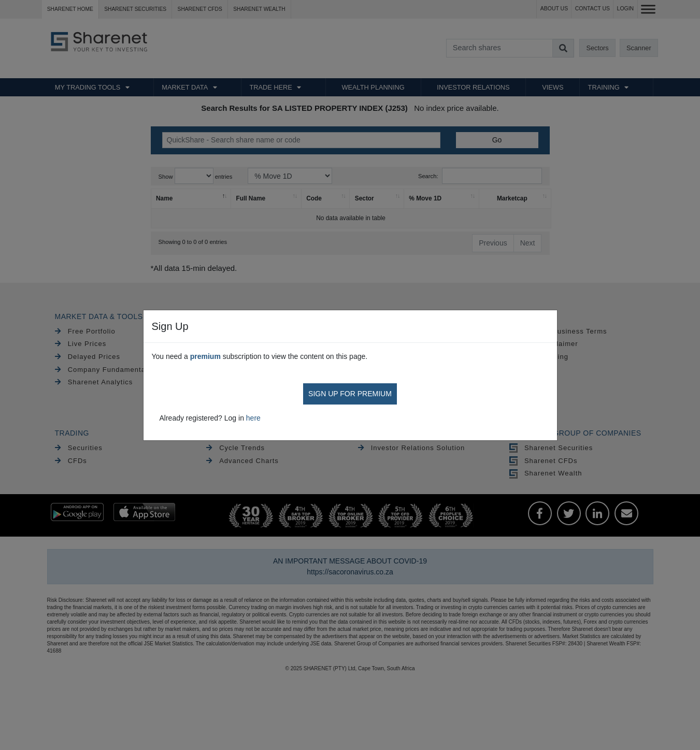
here (253, 418)
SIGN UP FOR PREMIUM (350, 394)
